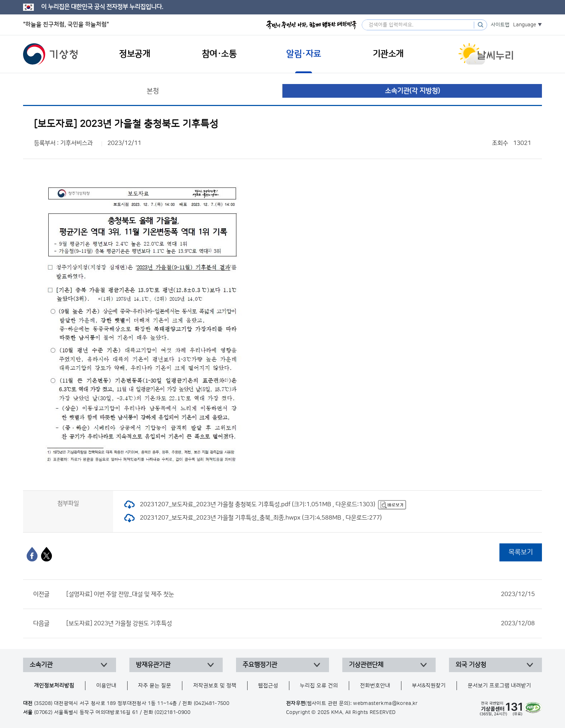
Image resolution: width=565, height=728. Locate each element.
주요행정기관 (260, 665)
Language (525, 25)
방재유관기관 (153, 665)
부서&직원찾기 (429, 686)
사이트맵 (500, 25)
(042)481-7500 (212, 703)
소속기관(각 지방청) (412, 91)
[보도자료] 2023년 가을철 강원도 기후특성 (301, 623)
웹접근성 (268, 686)
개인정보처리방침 (54, 686)
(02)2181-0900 (172, 712)
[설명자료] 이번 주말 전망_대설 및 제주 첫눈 (301, 594)
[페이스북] (32, 554)
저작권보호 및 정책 (215, 686)
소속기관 (41, 665)
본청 (153, 91)
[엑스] (46, 554)
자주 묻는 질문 (155, 686)
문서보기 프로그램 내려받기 (499, 686)
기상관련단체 (366, 665)
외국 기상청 (471, 665)
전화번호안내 (375, 686)
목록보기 (521, 552)
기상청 (50, 54)
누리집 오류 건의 (319, 686)
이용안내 (106, 686)
